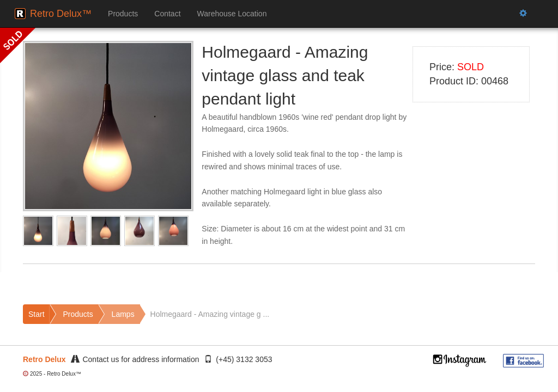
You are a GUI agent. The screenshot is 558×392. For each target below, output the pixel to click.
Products (123, 14)
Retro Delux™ (61, 14)
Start (37, 314)
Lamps (123, 314)
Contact (167, 14)
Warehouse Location (232, 14)
